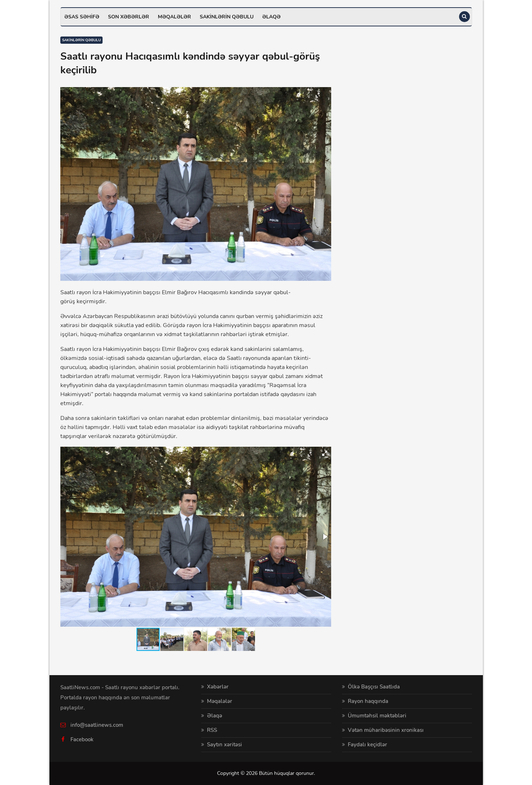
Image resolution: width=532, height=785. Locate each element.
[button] (325, 453)
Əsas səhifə (82, 17)
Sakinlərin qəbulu (227, 17)
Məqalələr (174, 17)
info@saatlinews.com (97, 725)
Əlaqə (271, 17)
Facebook (82, 739)
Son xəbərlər (129, 17)
